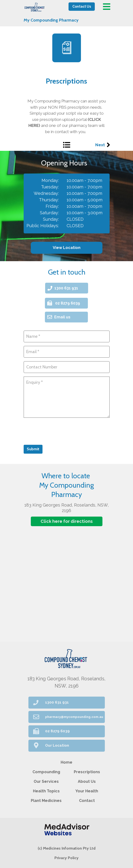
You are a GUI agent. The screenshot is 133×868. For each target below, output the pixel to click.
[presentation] (60, 431)
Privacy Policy (66, 858)
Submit (33, 449)
